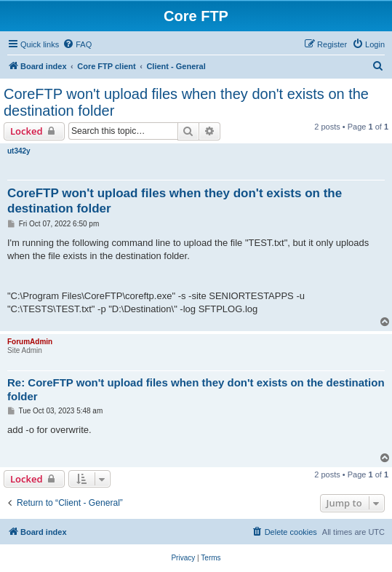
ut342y (19, 151)
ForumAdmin (30, 342)
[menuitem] (77, 44)
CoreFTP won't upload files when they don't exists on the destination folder (186, 102)
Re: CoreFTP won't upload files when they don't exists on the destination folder (196, 389)
